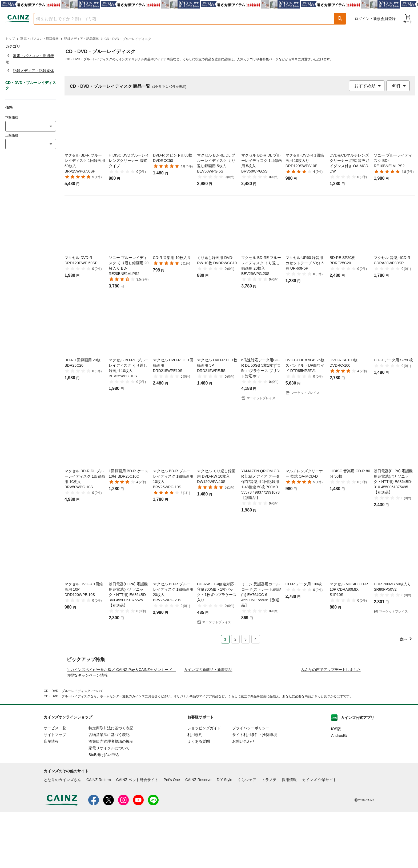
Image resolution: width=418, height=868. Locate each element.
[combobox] (180, 19)
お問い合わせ (243, 797)
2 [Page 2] (235, 639)
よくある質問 (199, 797)
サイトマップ (55, 791)
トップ (10, 39)
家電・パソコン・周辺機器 (39, 39)
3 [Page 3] (246, 639)
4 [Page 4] (256, 639)
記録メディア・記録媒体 (82, 39)
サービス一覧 (55, 784)
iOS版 (336, 785)
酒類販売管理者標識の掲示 (111, 797)
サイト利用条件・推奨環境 (255, 791)
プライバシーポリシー (251, 784)
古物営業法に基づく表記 (109, 791)
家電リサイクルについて (109, 804)
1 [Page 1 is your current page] (225, 639)
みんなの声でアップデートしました (331, 726)
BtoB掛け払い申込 (104, 811)
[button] (340, 19)
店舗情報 (51, 797)
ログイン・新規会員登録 (375, 19)
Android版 (339, 791)
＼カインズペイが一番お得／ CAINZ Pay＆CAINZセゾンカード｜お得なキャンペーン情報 (121, 728)
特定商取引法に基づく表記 (111, 784)
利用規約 (195, 791)
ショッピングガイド (204, 784)
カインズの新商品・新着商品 (208, 726)
